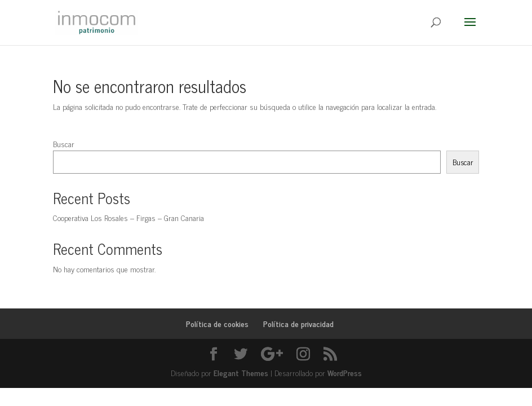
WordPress (345, 372)
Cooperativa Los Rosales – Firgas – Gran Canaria (128, 217)
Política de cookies (217, 323)
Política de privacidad (298, 323)
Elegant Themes (241, 372)
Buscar (64, 144)
